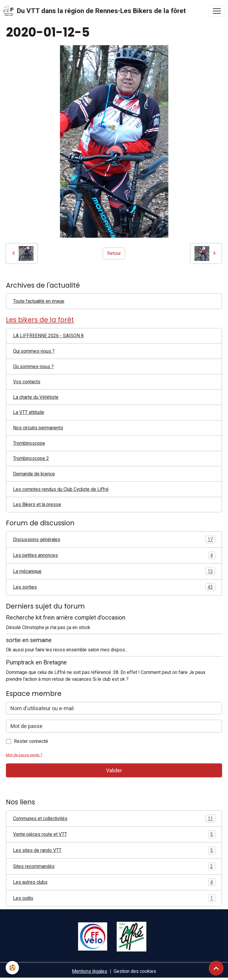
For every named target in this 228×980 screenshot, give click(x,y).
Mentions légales (90, 971)
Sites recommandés (114, 866)
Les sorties (114, 587)
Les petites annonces (114, 555)
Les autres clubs (114, 882)
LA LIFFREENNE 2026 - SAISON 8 (48, 336)
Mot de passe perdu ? (24, 755)
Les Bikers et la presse (37, 504)
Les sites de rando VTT (114, 850)
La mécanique (114, 571)
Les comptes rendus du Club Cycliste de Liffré (61, 489)
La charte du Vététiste (36, 397)
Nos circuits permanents (38, 428)
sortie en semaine (29, 640)
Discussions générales (114, 540)
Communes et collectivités (114, 819)
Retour (114, 253)
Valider (114, 770)
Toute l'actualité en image (39, 301)
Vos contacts (27, 382)
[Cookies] (13, 968)
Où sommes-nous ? (33, 367)
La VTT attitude (29, 412)
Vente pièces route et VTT (114, 834)
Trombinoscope (29, 443)
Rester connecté (31, 741)
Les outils (114, 898)
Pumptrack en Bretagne (36, 662)
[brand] (94, 11)
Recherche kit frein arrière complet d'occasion (66, 618)
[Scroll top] (216, 968)
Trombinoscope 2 (31, 458)
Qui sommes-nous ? (34, 351)
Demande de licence (34, 474)
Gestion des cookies (135, 971)
